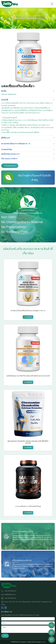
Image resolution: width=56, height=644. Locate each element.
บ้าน (7, 19)
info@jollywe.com (10, 594)
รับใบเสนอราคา (10, 166)
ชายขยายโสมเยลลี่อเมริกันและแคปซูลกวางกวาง (28, 311)
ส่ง (5, 636)
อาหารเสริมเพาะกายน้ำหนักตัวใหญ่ (28, 506)
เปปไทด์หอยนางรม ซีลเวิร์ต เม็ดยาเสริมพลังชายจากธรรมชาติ (28, 376)
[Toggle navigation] (52, 4)
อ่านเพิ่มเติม (28, 317)
